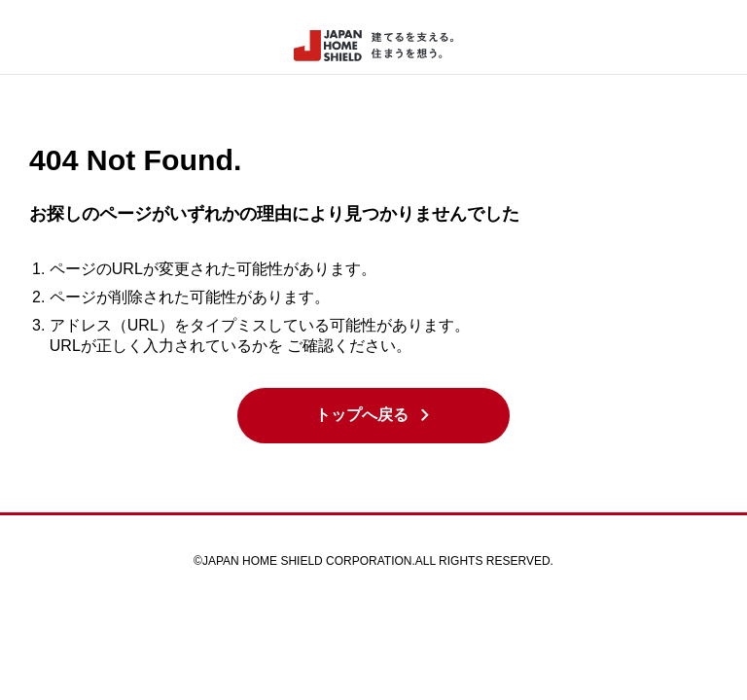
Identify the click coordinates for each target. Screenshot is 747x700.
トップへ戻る (374, 415)
